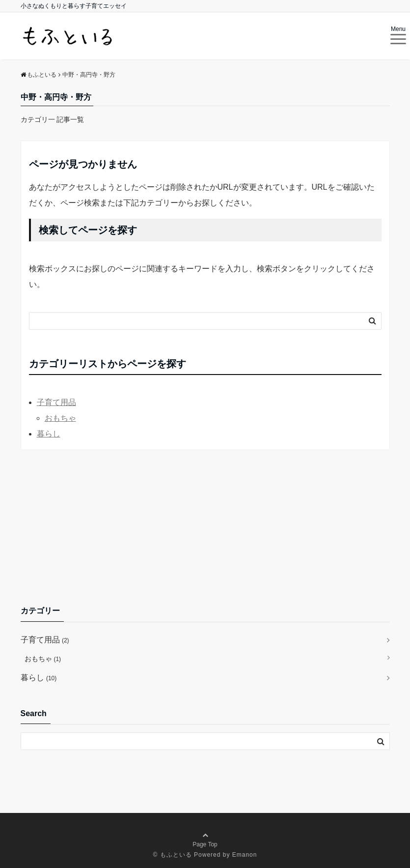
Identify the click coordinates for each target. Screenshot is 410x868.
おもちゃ (60, 418)
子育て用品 (56, 402)
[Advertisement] (205, 527)
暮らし (49, 434)
